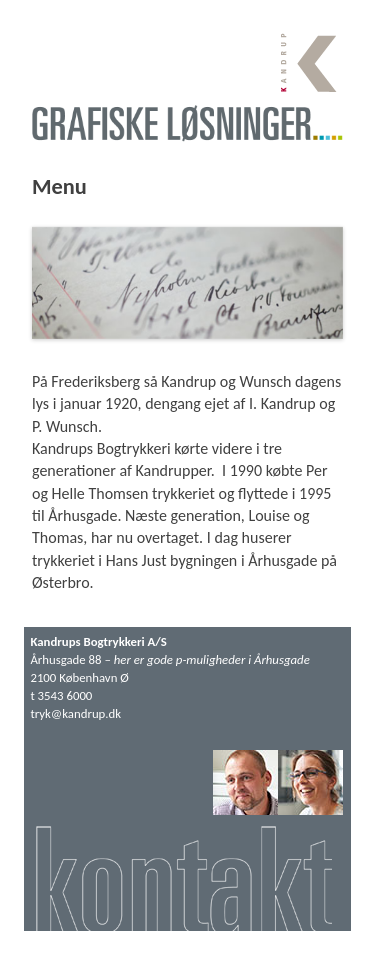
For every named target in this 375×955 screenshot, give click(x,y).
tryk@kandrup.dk (75, 713)
